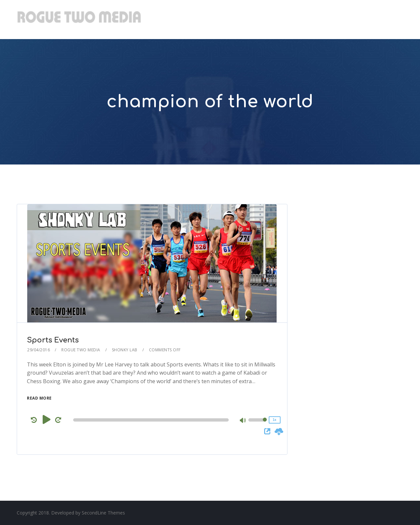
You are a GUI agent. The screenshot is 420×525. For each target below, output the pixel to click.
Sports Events (53, 340)
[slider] (151, 420)
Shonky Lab (125, 350)
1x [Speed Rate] (274, 420)
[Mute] (243, 421)
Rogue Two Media (81, 350)
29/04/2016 (39, 350)
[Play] (47, 420)
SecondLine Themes (103, 513)
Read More (39, 398)
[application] (152, 420)
